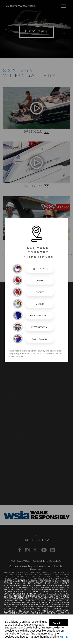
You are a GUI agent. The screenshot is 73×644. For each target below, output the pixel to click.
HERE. (64, 637)
